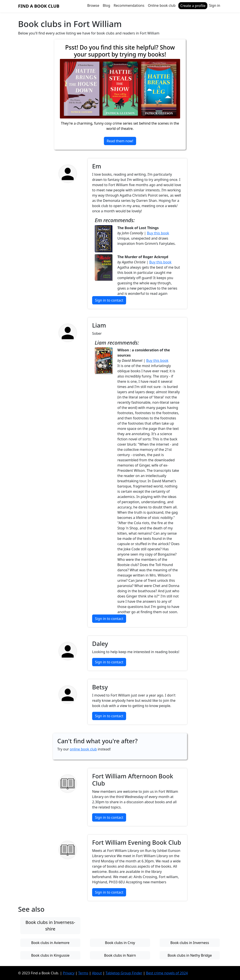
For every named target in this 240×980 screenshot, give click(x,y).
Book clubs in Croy (120, 943)
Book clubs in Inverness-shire (50, 926)
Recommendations (129, 5)
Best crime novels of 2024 (167, 973)
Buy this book (158, 233)
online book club (83, 749)
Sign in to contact (109, 300)
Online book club (162, 5)
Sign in (215, 5)
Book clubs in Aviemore (50, 943)
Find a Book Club (39, 6)
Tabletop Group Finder (124, 973)
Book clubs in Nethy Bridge (190, 955)
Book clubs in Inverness (190, 943)
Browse (93, 5)
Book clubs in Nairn (120, 955)
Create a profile (193, 6)
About (97, 973)
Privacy (69, 973)
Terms (83, 973)
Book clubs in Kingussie (50, 955)
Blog (106, 5)
